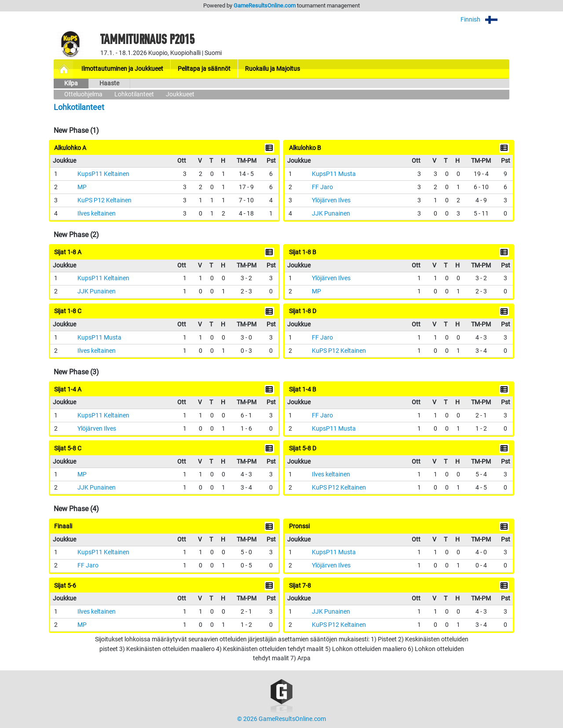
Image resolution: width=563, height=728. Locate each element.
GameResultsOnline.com (265, 5)
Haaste (109, 83)
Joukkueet (180, 94)
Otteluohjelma (83, 94)
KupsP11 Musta (334, 174)
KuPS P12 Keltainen (104, 200)
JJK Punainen (331, 214)
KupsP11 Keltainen (103, 174)
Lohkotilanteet (134, 94)
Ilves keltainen (97, 214)
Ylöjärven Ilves (331, 200)
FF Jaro (322, 187)
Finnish (485, 20)
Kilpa (71, 83)
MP (82, 187)
